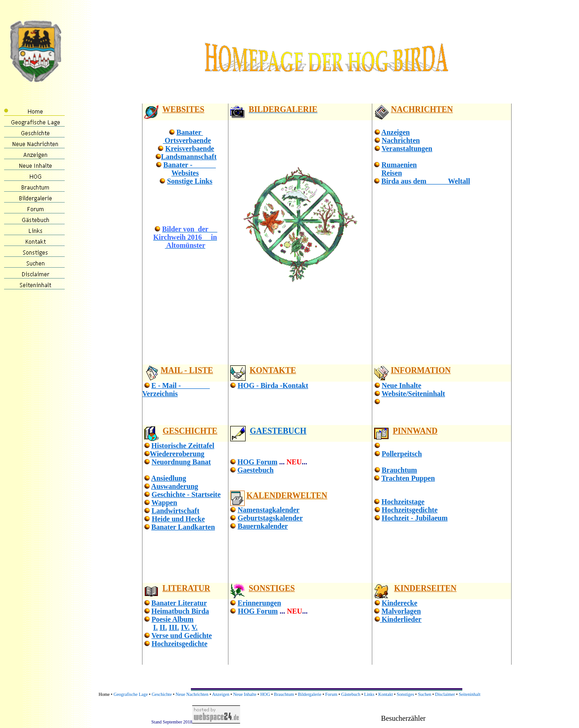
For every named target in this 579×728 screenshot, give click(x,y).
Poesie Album (173, 619)
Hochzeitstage (403, 502)
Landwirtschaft (176, 511)
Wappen (164, 503)
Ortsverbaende (187, 140)
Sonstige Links (190, 181)
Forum (331, 694)
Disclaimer (445, 694)
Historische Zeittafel (183, 446)
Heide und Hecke (178, 519)
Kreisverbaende (190, 149)
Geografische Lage (131, 694)
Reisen (392, 173)
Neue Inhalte (402, 385)
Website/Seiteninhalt (413, 394)
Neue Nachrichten (192, 694)
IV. (185, 627)
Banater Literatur (179, 603)
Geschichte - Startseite (186, 494)
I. (156, 627)
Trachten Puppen (408, 478)
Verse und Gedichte (182, 636)
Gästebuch (351, 694)
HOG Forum (257, 462)
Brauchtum (399, 470)
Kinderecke (400, 603)
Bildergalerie (310, 694)
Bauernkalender (263, 526)
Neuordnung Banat (181, 462)
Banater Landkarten (183, 527)
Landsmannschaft (189, 157)
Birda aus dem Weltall (426, 181)
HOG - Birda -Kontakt (273, 385)
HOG (265, 694)
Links (369, 694)
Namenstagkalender (268, 510)
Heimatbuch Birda (180, 611)
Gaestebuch (256, 470)
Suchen (425, 694)
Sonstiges (405, 694)
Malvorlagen (401, 611)
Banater (190, 132)
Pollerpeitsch (402, 454)
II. (163, 627)
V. (195, 627)
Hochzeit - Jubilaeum (415, 518)
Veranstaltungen (407, 149)
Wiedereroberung (177, 454)
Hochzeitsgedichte (410, 510)
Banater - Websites (190, 169)
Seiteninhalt (470, 694)
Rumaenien (399, 165)
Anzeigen (396, 132)
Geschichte (161, 694)
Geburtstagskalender (270, 518)
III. (174, 627)
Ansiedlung (168, 478)
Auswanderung (175, 486)
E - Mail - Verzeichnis (176, 390)
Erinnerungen (259, 603)
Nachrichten (401, 140)
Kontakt (385, 694)
